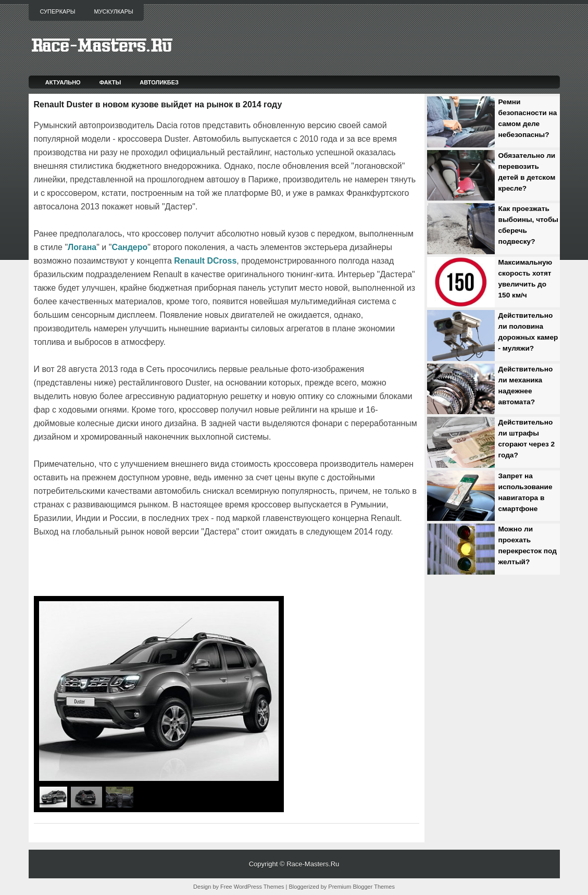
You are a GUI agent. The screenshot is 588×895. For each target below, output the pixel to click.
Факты (110, 82)
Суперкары (58, 11)
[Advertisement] (156, 568)
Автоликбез (159, 82)
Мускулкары (113, 11)
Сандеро (129, 247)
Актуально (63, 82)
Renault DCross (205, 261)
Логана (82, 247)
